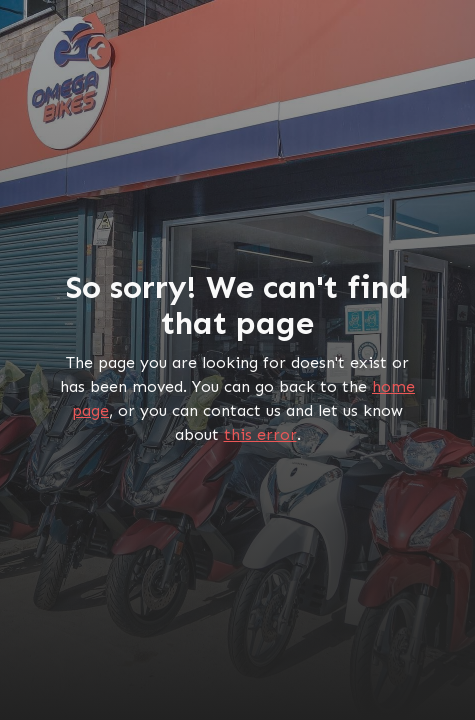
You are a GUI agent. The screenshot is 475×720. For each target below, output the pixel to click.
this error (260, 434)
